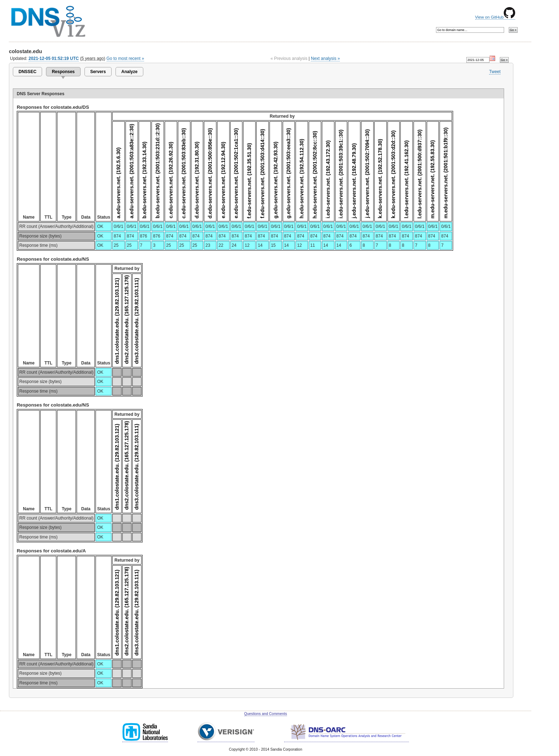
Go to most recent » (125, 58)
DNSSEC (27, 72)
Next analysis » (325, 58)
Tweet (495, 72)
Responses (63, 72)
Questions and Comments (266, 714)
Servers (98, 72)
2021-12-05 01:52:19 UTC (54, 58)
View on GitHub (495, 17)
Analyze (129, 72)
